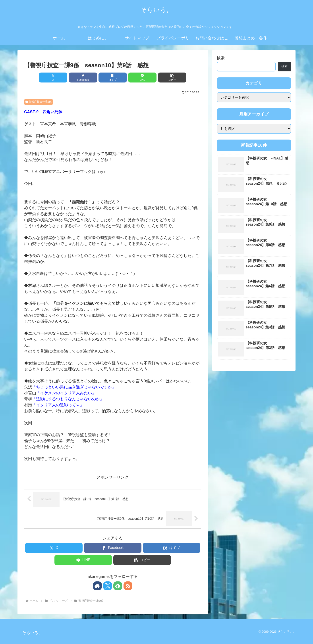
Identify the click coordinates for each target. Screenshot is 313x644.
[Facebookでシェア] (83, 78)
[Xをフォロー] (108, 586)
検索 (221, 58)
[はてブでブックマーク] (113, 78)
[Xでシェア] (53, 78)
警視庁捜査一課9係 (39, 102)
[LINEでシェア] (142, 78)
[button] (172, 78)
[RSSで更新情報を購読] (128, 586)
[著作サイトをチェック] (97, 586)
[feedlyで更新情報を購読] (118, 586)
